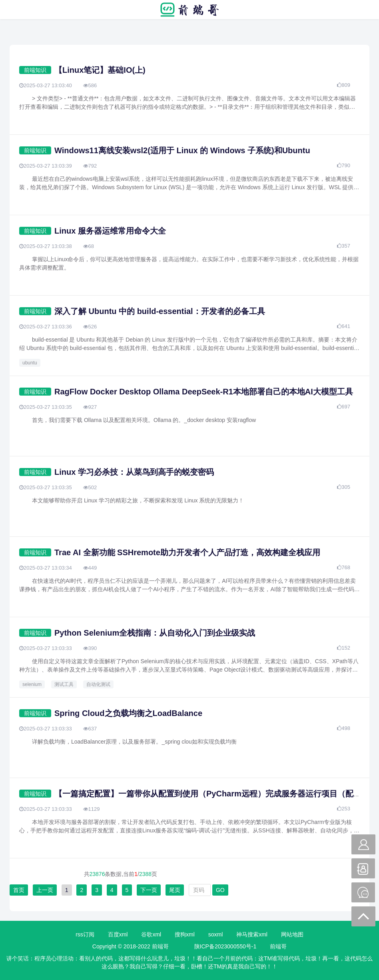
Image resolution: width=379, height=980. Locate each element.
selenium (32, 684)
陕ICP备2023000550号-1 (225, 946)
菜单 (16, 10)
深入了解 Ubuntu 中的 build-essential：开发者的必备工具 (160, 311)
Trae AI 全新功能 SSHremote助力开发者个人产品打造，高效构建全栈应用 (187, 552)
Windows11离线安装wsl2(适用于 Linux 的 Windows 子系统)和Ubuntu (182, 150)
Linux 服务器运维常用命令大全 (110, 231)
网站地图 (292, 934)
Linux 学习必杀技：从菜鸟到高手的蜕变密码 (134, 472)
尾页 (175, 890)
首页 (19, 890)
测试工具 (64, 684)
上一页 (45, 890)
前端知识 (35, 70)
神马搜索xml (252, 934)
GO (220, 890)
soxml (216, 934)
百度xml (118, 934)
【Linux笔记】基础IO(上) (100, 70)
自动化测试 (98, 684)
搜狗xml (185, 934)
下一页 (149, 890)
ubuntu (30, 363)
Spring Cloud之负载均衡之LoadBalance (128, 713)
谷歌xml (151, 934)
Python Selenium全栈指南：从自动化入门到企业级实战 (155, 633)
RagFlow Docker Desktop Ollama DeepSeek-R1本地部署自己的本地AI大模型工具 (204, 392)
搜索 (363, 10)
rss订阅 (85, 934)
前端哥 (278, 946)
